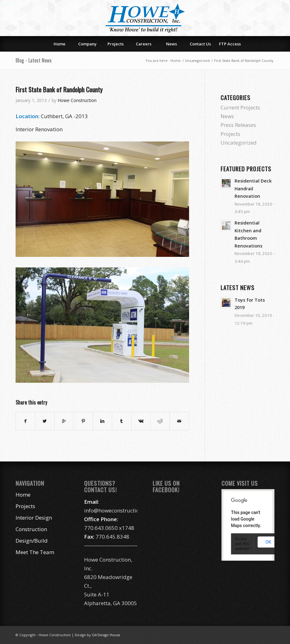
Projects (230, 134)
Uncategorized (197, 60)
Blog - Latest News (34, 60)
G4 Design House (106, 635)
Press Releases (238, 125)
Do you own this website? (243, 544)
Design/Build (32, 541)
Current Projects (240, 107)
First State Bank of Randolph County (59, 89)
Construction (31, 529)
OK (268, 542)
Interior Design (34, 518)
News (227, 116)
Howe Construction (77, 100)
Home (176, 60)
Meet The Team (35, 552)
